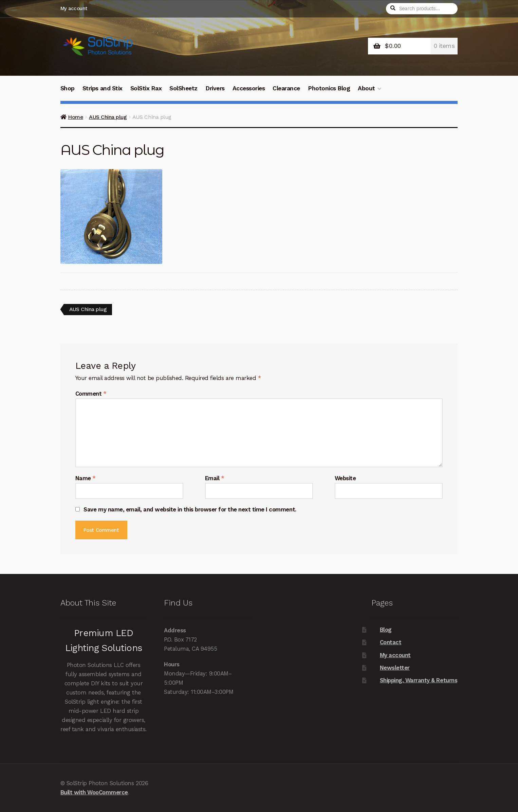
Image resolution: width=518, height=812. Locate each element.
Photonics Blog (329, 88)
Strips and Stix (103, 88)
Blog (386, 630)
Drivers (215, 88)
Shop (68, 88)
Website (345, 478)
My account (74, 8)
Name (86, 478)
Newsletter (395, 668)
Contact (391, 642)
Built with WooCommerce (94, 792)
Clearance (286, 88)
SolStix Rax (146, 88)
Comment (91, 394)
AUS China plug (108, 117)
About (366, 88)
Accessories (249, 88)
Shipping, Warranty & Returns (419, 681)
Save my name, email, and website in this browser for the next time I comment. (190, 510)
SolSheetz (183, 88)
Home (76, 117)
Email (215, 478)
